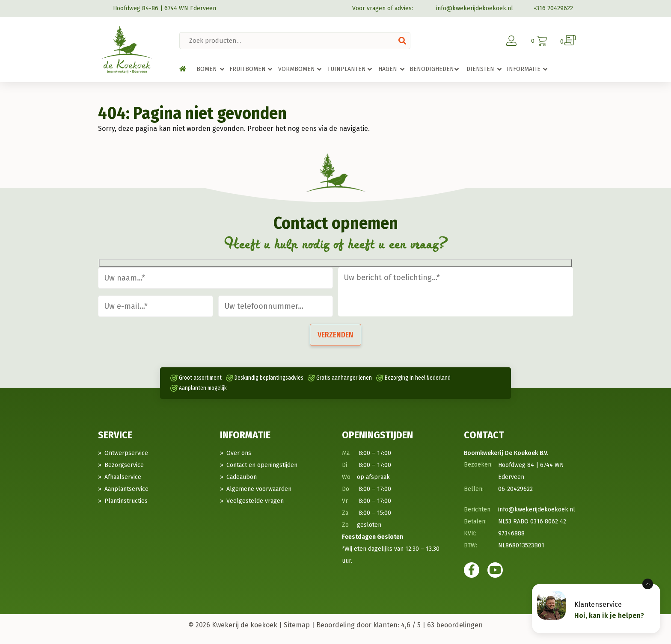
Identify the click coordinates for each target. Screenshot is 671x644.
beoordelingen (455, 625)
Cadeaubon (242, 477)
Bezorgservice (124, 465)
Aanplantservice (126, 489)
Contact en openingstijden (262, 465)
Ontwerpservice (126, 453)
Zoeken (402, 41)
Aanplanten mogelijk (203, 388)
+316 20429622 (548, 8)
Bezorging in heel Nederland (418, 378)
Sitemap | (299, 625)
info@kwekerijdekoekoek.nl (468, 8)
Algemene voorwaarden (259, 489)
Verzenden (335, 335)
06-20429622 (515, 489)
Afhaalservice (123, 477)
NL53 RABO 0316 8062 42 (532, 521)
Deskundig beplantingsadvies (269, 378)
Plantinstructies (126, 501)
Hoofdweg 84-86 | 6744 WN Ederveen (157, 8)
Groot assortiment (200, 378)
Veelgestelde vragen (255, 501)
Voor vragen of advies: (383, 8)
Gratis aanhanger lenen (344, 378)
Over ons (239, 453)
